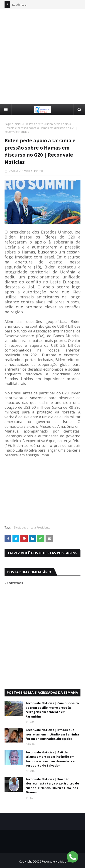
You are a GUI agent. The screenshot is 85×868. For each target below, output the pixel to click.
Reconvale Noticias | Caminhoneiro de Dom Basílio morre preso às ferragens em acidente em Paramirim (52, 710)
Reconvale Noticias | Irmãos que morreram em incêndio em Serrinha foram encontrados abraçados (52, 734)
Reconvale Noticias (20, 171)
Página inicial (13, 124)
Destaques (21, 527)
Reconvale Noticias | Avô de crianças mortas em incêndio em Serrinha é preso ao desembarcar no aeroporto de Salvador (53, 759)
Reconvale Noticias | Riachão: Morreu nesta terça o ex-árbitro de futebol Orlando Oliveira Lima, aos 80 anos (52, 786)
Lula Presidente (33, 124)
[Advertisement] (42, 56)
